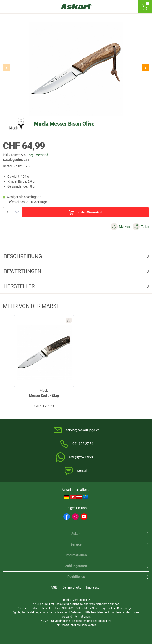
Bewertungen (23, 271)
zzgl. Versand (38, 155)
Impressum (94, 587)
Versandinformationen (76, 617)
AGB (54, 587)
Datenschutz (72, 587)
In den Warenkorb (86, 213)
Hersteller (20, 286)
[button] (145, 68)
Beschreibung (23, 256)
